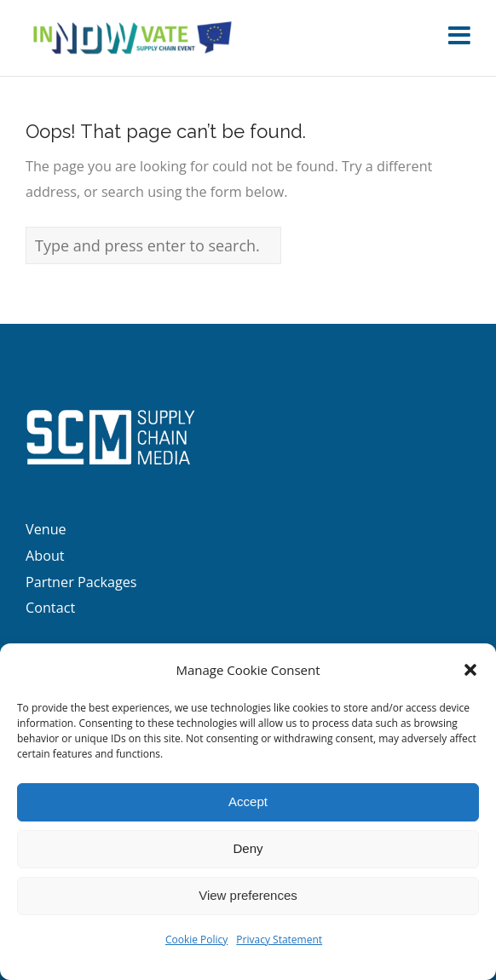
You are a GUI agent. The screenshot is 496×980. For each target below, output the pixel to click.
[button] (470, 670)
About (45, 556)
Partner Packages (81, 582)
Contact (50, 608)
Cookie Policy (196, 940)
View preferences (248, 895)
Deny (248, 848)
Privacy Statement (279, 940)
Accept (248, 801)
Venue (46, 529)
